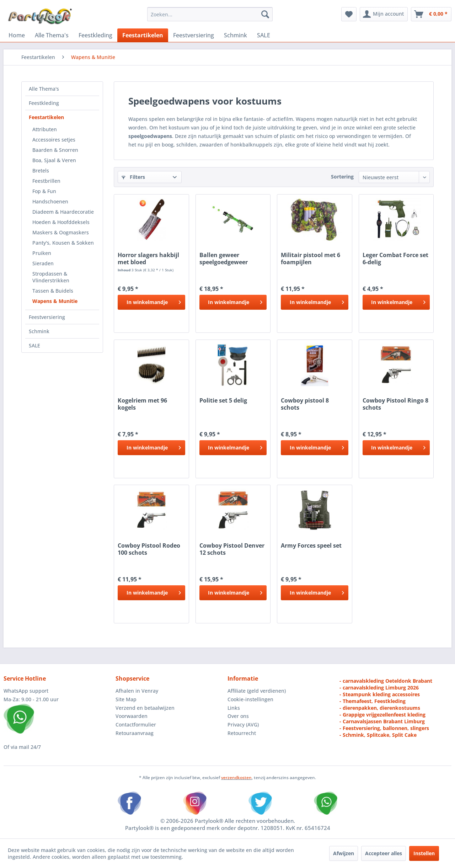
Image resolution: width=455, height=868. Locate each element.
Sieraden (43, 263)
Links (234, 708)
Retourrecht (242, 733)
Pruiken (42, 253)
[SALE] (264, 35)
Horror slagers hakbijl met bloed (148, 259)
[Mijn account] (384, 14)
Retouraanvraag (135, 733)
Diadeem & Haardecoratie (63, 212)
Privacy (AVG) (243, 725)
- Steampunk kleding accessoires (380, 694)
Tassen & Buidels (53, 291)
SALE (34, 345)
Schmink (39, 331)
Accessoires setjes (54, 140)
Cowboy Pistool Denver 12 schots (232, 549)
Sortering (342, 177)
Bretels (41, 171)
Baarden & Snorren (55, 150)
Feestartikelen (46, 117)
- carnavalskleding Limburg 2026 (379, 688)
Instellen (424, 853)
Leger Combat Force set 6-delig (395, 259)
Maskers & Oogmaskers (61, 232)
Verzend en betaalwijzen (145, 708)
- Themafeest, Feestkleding (373, 701)
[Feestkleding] (95, 35)
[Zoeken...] (210, 14)
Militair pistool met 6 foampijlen (311, 259)
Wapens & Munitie (55, 301)
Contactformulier (136, 725)
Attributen (45, 129)
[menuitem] (210, 14)
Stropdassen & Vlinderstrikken (51, 277)
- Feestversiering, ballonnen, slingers (384, 728)
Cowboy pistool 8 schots (305, 404)
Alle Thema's (44, 89)
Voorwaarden (132, 716)
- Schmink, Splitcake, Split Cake (378, 735)
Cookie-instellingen (250, 699)
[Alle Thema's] (52, 35)
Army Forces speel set (311, 546)
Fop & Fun (44, 191)
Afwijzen (344, 853)
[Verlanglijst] (349, 14)
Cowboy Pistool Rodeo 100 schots (149, 549)
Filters (133, 177)
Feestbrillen (46, 181)
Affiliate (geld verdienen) (257, 691)
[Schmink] (235, 35)
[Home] (17, 35)
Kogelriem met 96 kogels (142, 404)
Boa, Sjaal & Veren (54, 160)
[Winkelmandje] (431, 14)
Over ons (238, 716)
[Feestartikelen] (143, 35)
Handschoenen (50, 201)
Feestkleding (44, 103)
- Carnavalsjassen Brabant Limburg (382, 721)
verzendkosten (236, 778)
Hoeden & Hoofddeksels (61, 222)
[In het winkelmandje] (151, 302)
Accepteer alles (384, 853)
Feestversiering (47, 317)
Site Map (126, 699)
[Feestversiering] (194, 35)
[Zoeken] (265, 14)
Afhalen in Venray (137, 691)
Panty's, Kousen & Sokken (63, 243)
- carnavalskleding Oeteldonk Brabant (386, 681)
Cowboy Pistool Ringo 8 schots (395, 404)
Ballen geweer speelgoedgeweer (224, 259)
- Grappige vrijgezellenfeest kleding (382, 715)
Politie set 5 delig (223, 401)
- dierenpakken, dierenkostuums (380, 708)
